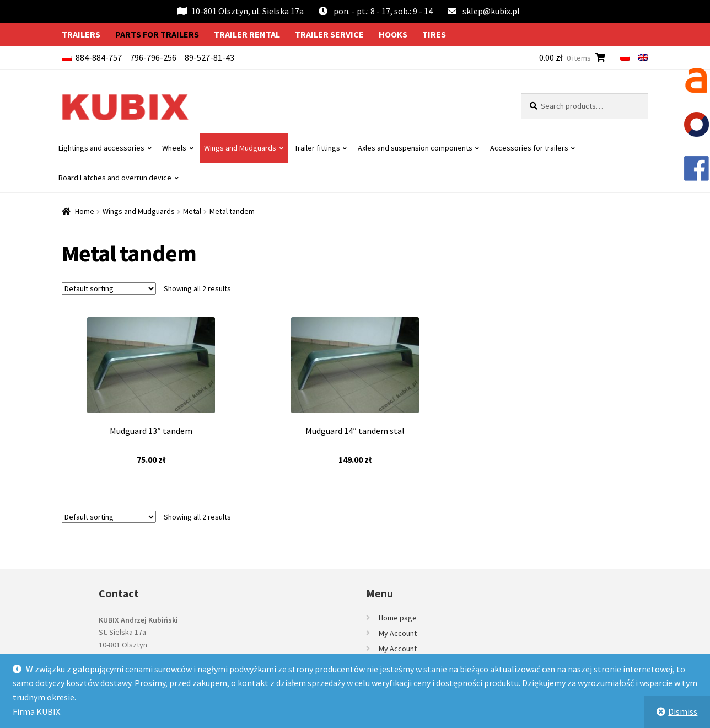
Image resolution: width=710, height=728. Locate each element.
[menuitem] (625, 57)
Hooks (393, 34)
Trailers (81, 34)
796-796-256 (153, 57)
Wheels (174, 148)
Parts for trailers (157, 34)
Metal (192, 211)
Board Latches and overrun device (115, 178)
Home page (398, 618)
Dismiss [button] (683, 711)
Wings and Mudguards (240, 148)
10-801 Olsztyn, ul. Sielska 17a (240, 11)
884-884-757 (99, 57)
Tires (434, 34)
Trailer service (329, 34)
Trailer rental (247, 34)
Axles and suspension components (415, 148)
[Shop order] (109, 288)
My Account (398, 633)
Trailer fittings (317, 148)
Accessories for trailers (529, 148)
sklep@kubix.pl (491, 11)
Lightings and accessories (101, 148)
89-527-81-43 (209, 57)
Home (85, 211)
